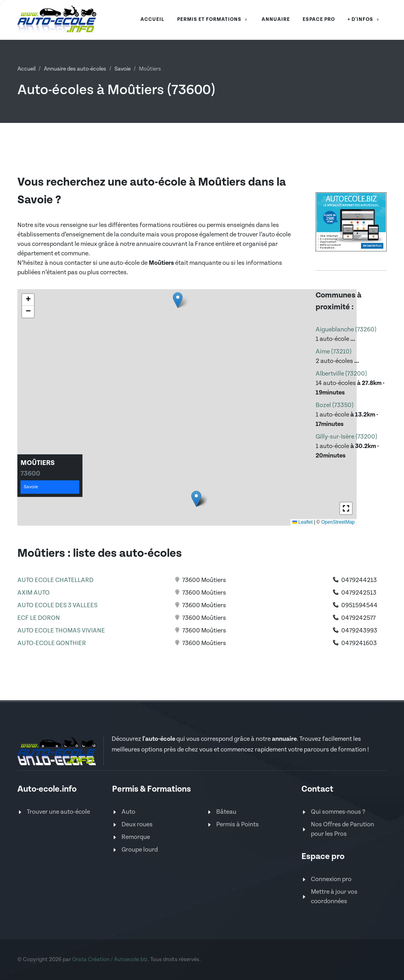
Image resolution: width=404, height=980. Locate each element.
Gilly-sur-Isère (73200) (346, 437)
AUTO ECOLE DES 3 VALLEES (57, 605)
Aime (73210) (334, 352)
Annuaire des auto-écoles (75, 69)
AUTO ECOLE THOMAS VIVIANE (61, 631)
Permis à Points (238, 825)
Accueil (26, 69)
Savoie (123, 69)
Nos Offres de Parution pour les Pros (342, 829)
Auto (128, 812)
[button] (178, 300)
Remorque (136, 837)
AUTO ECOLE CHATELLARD (55, 580)
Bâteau (226, 812)
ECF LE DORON (39, 618)
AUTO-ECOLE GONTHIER (52, 643)
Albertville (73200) (341, 374)
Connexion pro (331, 879)
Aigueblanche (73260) (346, 330)
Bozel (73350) (335, 405)
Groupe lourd (140, 850)
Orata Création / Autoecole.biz (110, 960)
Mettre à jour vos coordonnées (334, 897)
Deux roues (137, 825)
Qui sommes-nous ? (338, 812)
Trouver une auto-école (58, 812)
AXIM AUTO (34, 593)
